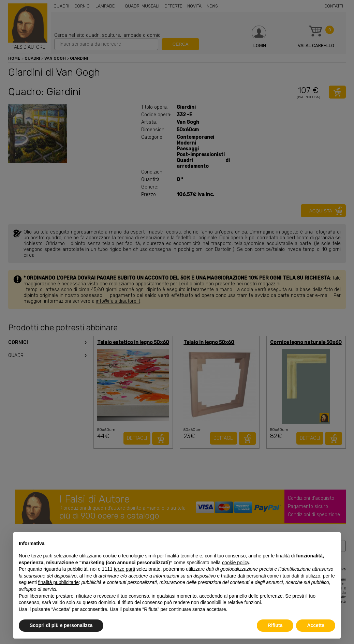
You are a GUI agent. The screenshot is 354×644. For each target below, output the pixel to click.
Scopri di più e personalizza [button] (61, 625)
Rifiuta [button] (275, 625)
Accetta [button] (316, 625)
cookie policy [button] (235, 563)
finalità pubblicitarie (58, 582)
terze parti (124, 569)
